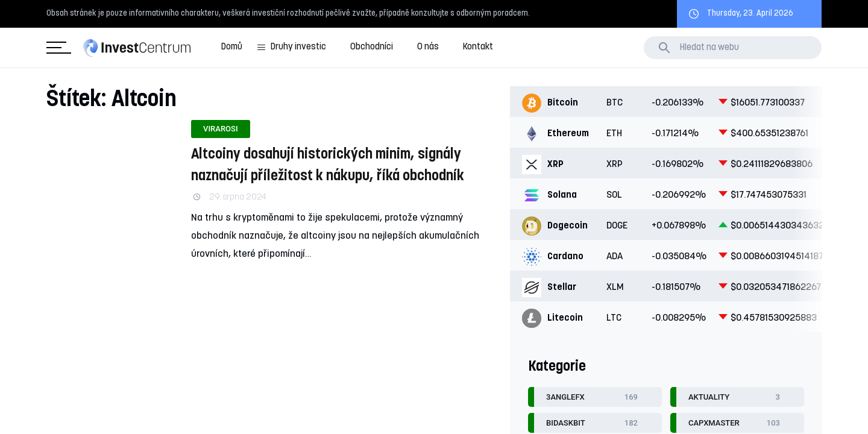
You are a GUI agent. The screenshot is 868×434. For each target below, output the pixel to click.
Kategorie (56, 48)
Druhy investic (298, 47)
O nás (428, 47)
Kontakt (478, 47)
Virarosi (221, 129)
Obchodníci (372, 47)
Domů (232, 47)
